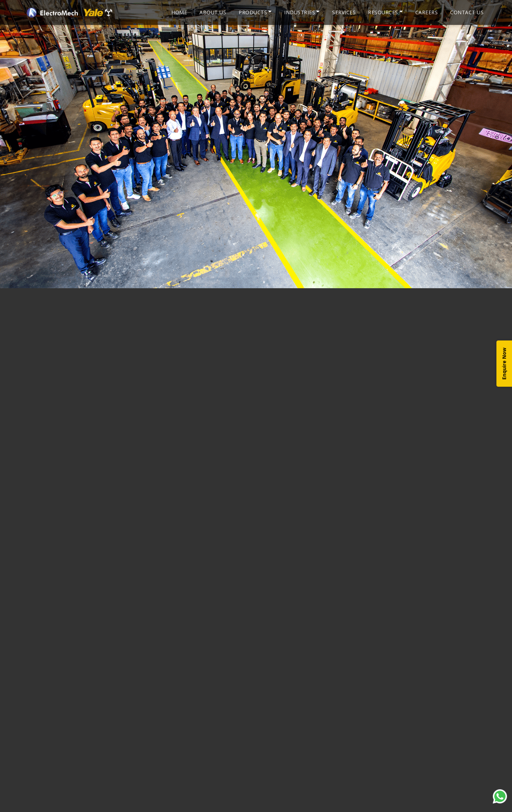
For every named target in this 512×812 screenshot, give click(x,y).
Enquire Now (504, 364)
